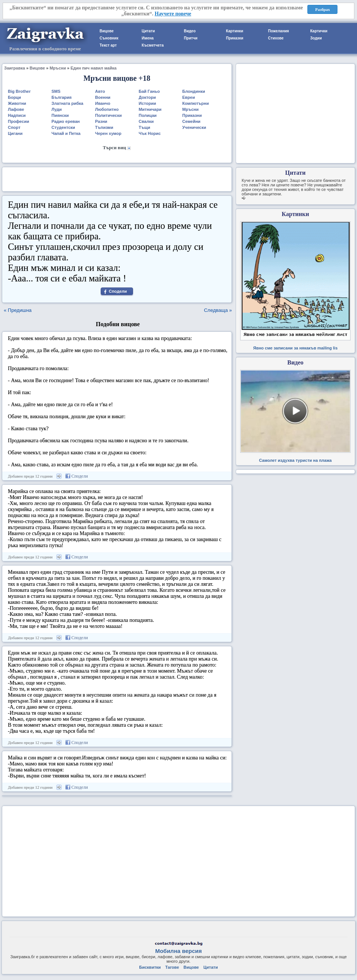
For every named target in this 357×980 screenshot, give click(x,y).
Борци (14, 97)
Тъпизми (104, 127)
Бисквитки (150, 967)
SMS (56, 91)
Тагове (172, 967)
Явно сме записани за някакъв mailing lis (296, 348)
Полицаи (148, 115)
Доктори (147, 97)
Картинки (234, 31)
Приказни (192, 115)
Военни (103, 97)
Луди (57, 109)
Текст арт (108, 45)
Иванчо (103, 103)
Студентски (63, 127)
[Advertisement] (117, 178)
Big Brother (19, 91)
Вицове (107, 31)
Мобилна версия (178, 951)
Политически (108, 115)
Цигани (15, 133)
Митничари (150, 109)
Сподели (118, 291)
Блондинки (194, 91)
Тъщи (144, 127)
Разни (101, 121)
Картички (319, 31)
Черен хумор (108, 133)
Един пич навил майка (94, 68)
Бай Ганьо (149, 91)
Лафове (16, 109)
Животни (17, 103)
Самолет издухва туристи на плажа (295, 460)
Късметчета (153, 45)
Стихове (276, 38)
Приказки (234, 38)
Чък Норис (150, 133)
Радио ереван (66, 121)
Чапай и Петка (66, 133)
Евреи (189, 97)
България (62, 97)
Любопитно (107, 109)
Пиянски (60, 115)
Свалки (146, 121)
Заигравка (15, 68)
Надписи (17, 115)
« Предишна (18, 310)
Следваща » (218, 310)
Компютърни (196, 103)
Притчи (191, 38)
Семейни (191, 121)
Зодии (316, 38)
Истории (147, 103)
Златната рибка (67, 103)
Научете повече (173, 14)
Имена (148, 38)
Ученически (194, 127)
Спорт (14, 127)
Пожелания (278, 31)
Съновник (109, 38)
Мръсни (58, 68)
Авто (100, 91)
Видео (190, 31)
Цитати (148, 31)
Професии (18, 121)
